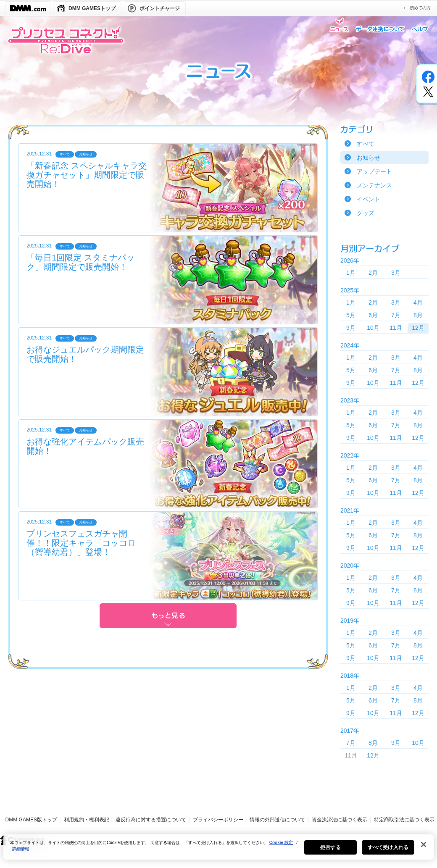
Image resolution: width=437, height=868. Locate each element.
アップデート (374, 171)
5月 (351, 315)
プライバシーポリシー (218, 820)
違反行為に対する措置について (151, 820)
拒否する (330, 851)
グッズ (366, 213)
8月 (418, 315)
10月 (373, 328)
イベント (369, 199)
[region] (218, 851)
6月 (373, 315)
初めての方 (420, 8)
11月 (396, 328)
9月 (351, 328)
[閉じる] (424, 848)
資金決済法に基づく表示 (340, 820)
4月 (418, 302)
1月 (351, 273)
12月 (418, 328)
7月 (396, 315)
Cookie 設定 (281, 846)
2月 (373, 273)
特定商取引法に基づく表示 (404, 820)
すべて (366, 144)
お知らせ (369, 158)
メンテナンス (374, 185)
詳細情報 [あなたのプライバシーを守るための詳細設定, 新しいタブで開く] (21, 853)
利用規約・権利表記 (87, 820)
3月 (396, 273)
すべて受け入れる (388, 851)
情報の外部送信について (277, 820)
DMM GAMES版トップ (31, 820)
